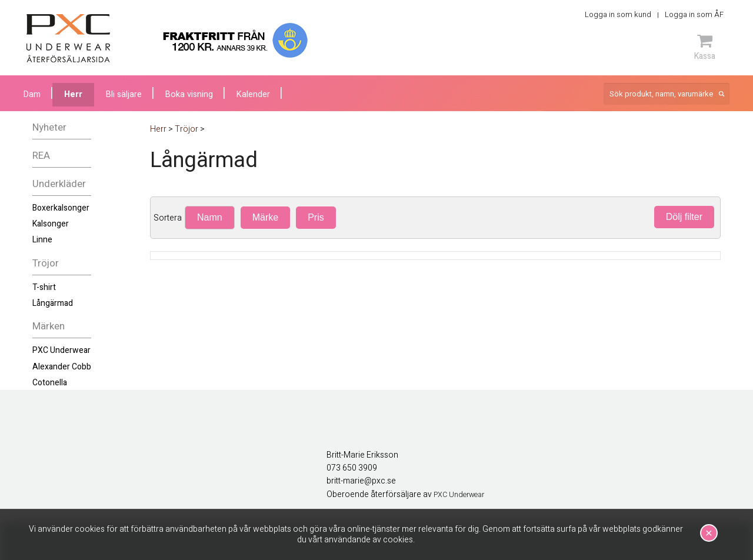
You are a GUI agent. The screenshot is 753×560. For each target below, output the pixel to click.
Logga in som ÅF (694, 14)
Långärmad (53, 303)
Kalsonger (51, 224)
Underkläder (59, 184)
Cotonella (50, 383)
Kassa (705, 47)
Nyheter (49, 127)
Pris (316, 217)
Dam (32, 94)
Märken (49, 326)
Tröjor (46, 263)
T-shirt (44, 287)
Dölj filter (684, 217)
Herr (73, 94)
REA (41, 156)
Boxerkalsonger (61, 208)
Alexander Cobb (62, 367)
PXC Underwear (61, 350)
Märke (265, 217)
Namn (210, 217)
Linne (42, 240)
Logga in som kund (618, 14)
